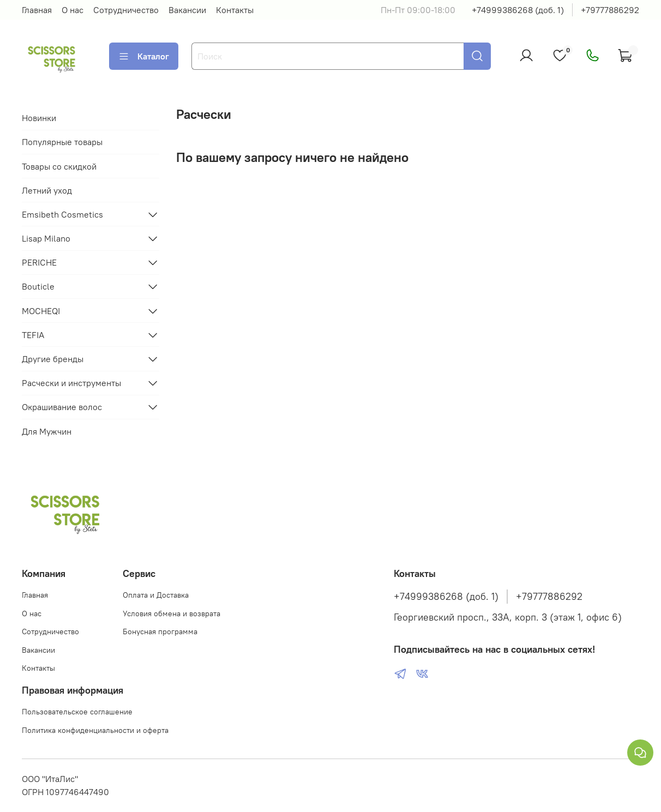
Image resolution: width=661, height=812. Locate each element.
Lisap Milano (46, 238)
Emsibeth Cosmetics (62, 214)
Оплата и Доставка (156, 595)
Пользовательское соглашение (77, 712)
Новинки (39, 118)
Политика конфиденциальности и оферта (95, 730)
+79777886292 (610, 10)
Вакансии (187, 10)
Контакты (235, 10)
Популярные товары (62, 142)
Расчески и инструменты (71, 383)
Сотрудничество (126, 10)
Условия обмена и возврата (172, 613)
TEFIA (33, 335)
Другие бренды (53, 359)
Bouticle (38, 286)
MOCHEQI (41, 311)
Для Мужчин (47, 431)
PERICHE (39, 262)
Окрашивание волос (62, 407)
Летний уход (47, 190)
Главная (37, 10)
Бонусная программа (160, 631)
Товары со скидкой (59, 166)
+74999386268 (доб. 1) (518, 10)
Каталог (144, 56)
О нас (73, 10)
